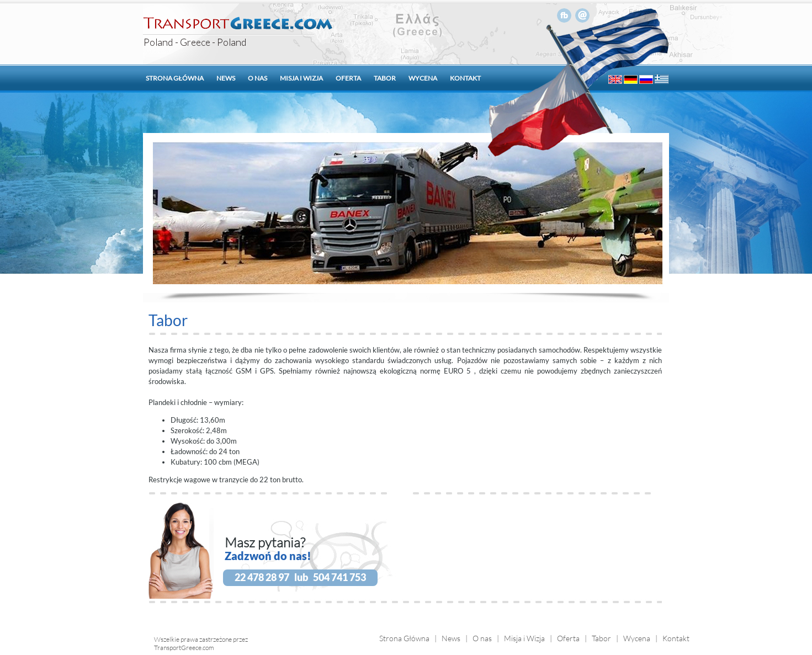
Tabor (385, 78)
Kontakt (465, 78)
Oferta (348, 78)
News (226, 78)
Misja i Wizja (524, 638)
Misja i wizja (301, 78)
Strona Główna (404, 638)
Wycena (423, 78)
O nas (258, 78)
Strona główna (175, 78)
